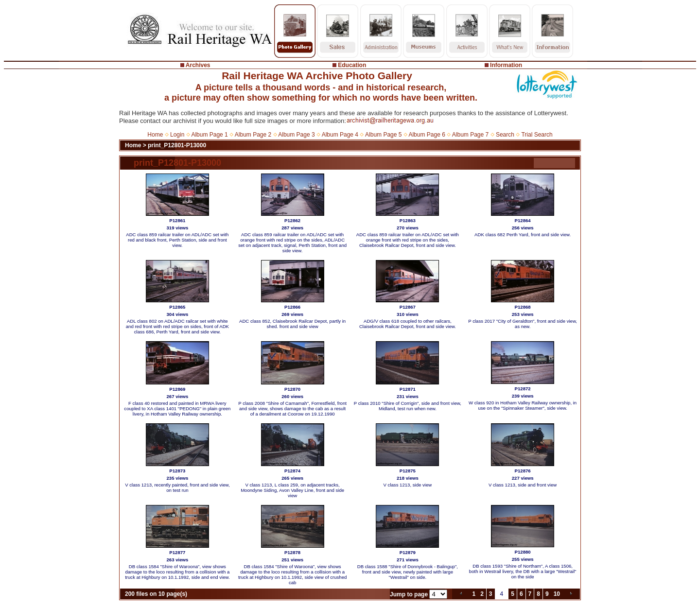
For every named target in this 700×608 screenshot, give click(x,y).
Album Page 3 (296, 135)
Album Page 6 (427, 135)
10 (557, 594)
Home (155, 135)
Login (177, 135)
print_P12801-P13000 (177, 145)
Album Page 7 (470, 135)
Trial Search (537, 135)
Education (352, 65)
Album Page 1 (209, 135)
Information (506, 65)
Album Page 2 (253, 135)
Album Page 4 (340, 135)
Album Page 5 (383, 135)
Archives (198, 65)
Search (505, 135)
